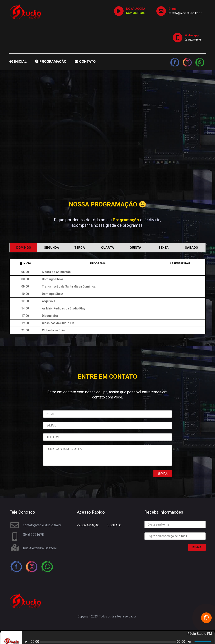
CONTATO (85, 61)
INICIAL (18, 61)
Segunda (52, 248)
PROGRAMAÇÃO (51, 61)
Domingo (24, 248)
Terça (80, 248)
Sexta (164, 248)
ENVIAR (197, 547)
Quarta (107, 248)
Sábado (192, 248)
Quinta (135, 248)
